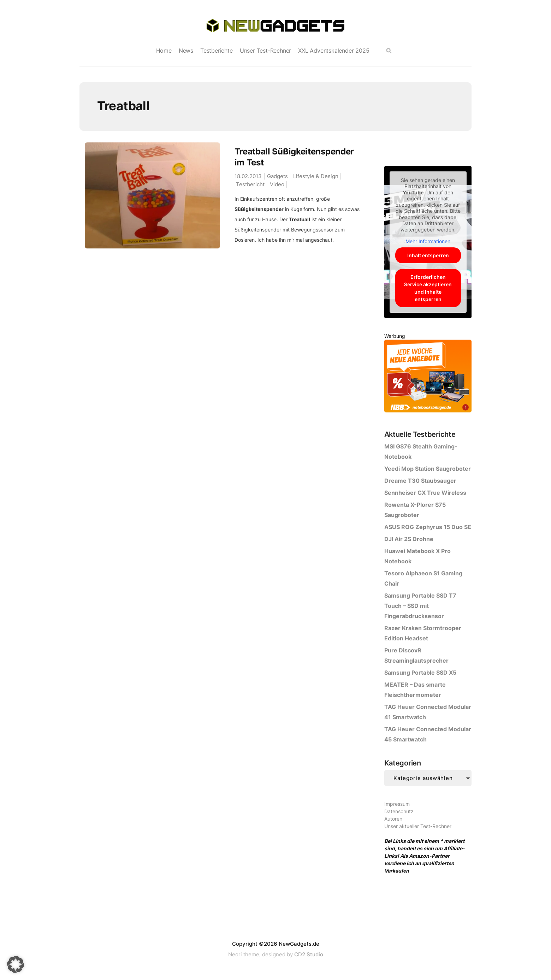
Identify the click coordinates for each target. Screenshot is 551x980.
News (186, 51)
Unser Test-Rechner (265, 51)
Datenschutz (399, 811)
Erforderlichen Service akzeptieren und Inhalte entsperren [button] (428, 288)
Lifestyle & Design (316, 176)
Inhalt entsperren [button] (428, 255)
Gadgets (277, 176)
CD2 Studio (309, 954)
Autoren (393, 819)
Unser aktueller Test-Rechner (418, 826)
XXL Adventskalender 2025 (334, 51)
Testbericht (250, 184)
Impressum (397, 804)
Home (164, 51)
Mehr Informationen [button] (428, 241)
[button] (16, 964)
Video (277, 184)
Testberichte (217, 51)
